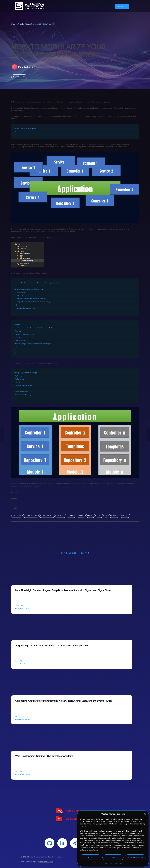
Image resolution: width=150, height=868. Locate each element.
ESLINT (81, 516)
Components (47, 516)
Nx (106, 516)
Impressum (119, 863)
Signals (114, 516)
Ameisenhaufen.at (46, 862)
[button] (145, 814)
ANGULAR (17, 516)
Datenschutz (108, 863)
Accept (91, 857)
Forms (90, 516)
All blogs (21, 77)
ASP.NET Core (31, 516)
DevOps (71, 516)
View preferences (135, 857)
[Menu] (134, 6)
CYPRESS (61, 516)
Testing (125, 516)
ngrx (99, 516)
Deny (113, 857)
